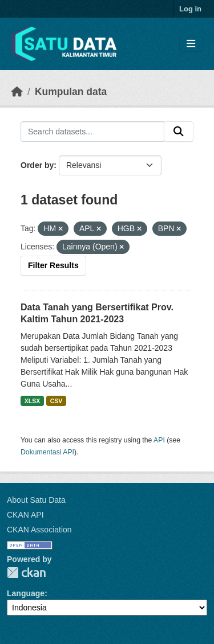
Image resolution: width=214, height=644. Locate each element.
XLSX (32, 401)
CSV (56, 401)
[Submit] (179, 132)
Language (26, 593)
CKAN (26, 573)
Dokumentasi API (47, 452)
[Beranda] (17, 92)
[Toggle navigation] (191, 44)
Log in (190, 9)
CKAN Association (39, 530)
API (159, 440)
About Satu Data (36, 500)
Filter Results (53, 265)
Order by (37, 165)
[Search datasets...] (92, 132)
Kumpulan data (71, 92)
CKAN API (25, 515)
